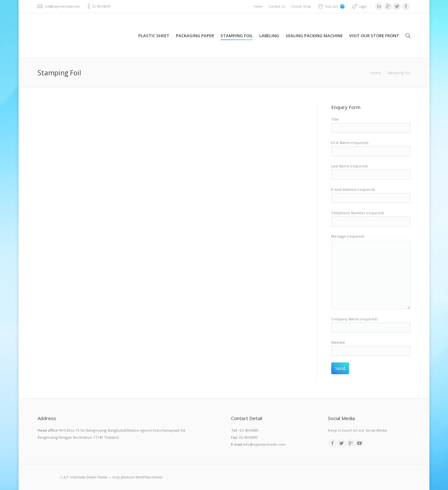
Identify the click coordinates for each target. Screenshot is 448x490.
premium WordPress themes (142, 477)
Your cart (335, 6)
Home (376, 73)
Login (363, 6)
